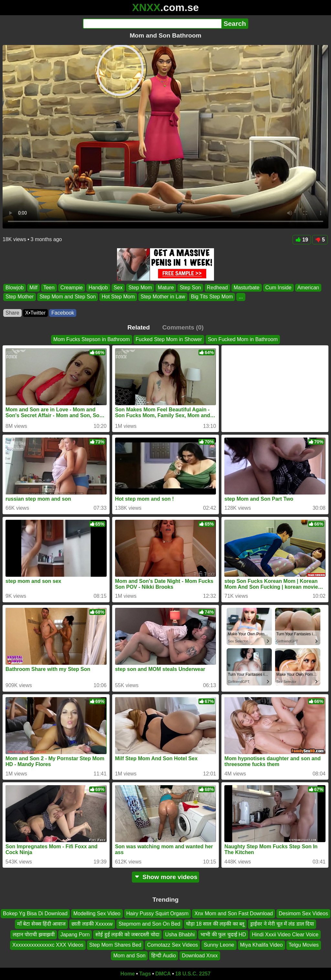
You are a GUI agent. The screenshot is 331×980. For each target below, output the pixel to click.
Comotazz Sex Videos (172, 945)
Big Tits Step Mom (212, 297)
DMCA (163, 974)
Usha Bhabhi (180, 935)
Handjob (98, 288)
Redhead (217, 288)
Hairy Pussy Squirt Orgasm (158, 913)
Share (12, 313)
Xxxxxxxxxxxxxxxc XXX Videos (48, 945)
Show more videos (166, 877)
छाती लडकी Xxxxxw (92, 924)
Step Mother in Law (163, 297)
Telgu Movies (304, 945)
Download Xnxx (200, 956)
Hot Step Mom (118, 297)
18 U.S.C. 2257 (193, 974)
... (241, 297)
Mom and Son (129, 956)
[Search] (152, 24)
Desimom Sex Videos (303, 913)
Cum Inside (278, 288)
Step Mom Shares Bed (115, 945)
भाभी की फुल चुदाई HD (223, 935)
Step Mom (140, 288)
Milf (33, 288)
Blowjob (15, 288)
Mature (166, 288)
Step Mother (20, 297)
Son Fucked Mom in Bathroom (243, 339)
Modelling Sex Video (97, 913)
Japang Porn (75, 935)
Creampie (72, 288)
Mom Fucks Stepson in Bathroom (92, 339)
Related (139, 327)
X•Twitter (35, 313)
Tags (145, 974)
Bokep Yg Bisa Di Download (35, 913)
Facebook (63, 313)
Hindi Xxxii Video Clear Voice (285, 935)
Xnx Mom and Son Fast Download (234, 913)
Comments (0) (183, 327)
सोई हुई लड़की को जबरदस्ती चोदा (127, 935)
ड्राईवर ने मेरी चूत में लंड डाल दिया (282, 924)
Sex (118, 288)
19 (302, 240)
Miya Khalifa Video (262, 945)
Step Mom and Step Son (68, 297)
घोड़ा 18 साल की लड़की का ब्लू (215, 924)
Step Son (190, 288)
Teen (49, 288)
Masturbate (247, 288)
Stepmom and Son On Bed (149, 924)
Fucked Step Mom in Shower (169, 339)
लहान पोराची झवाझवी (34, 935)
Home (128, 974)
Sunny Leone (219, 945)
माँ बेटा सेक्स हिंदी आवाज (42, 924)
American (308, 288)
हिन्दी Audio (164, 956)
